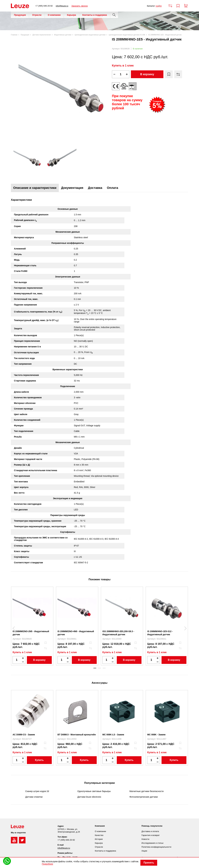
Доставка (95, 188)
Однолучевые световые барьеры (94, 791)
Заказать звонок (80, 6)
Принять (149, 863)
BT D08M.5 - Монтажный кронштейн (77, 735)
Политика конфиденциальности (156, 847)
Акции (144, 851)
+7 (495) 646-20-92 (44, 6)
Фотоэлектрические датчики (144, 797)
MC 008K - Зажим (156, 735)
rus (157, 6)
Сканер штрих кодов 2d (37, 791)
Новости (145, 839)
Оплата (113, 188)
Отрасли (37, 15)
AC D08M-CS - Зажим (24, 735)
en (160, 6)
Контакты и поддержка (95, 15)
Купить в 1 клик (123, 66)
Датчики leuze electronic (89, 797)
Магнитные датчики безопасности (147, 791)
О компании (54, 15)
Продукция (20, 15)
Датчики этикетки (34, 797)
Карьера (72, 15)
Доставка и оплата (150, 831)
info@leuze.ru (62, 6)
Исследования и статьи (152, 843)
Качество (99, 835)
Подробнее (47, 864)
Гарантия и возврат (151, 835)
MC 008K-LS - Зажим (113, 735)
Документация (72, 188)
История (99, 839)
